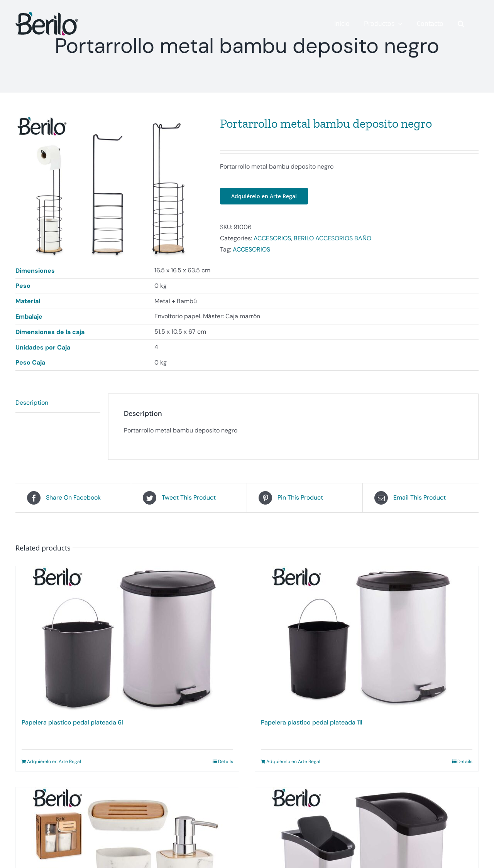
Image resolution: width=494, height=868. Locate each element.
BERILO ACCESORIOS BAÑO (332, 238)
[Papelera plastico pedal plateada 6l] (127, 639)
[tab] (58, 404)
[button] (461, 24)
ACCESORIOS (272, 238)
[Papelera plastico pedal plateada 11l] (367, 639)
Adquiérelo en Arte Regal (264, 196)
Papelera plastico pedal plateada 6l (72, 723)
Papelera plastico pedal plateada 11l (312, 723)
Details (226, 762)
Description (32, 403)
